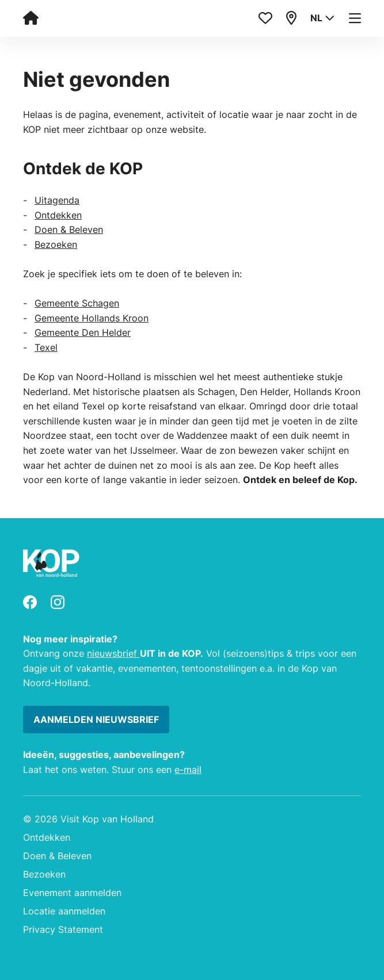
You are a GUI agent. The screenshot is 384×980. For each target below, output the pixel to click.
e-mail (188, 770)
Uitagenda (57, 200)
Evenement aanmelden (72, 893)
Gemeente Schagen (77, 303)
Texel (46, 347)
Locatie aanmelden (64, 911)
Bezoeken (56, 244)
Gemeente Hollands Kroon (92, 318)
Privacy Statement (63, 929)
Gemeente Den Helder (83, 332)
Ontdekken (58, 215)
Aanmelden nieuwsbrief (96, 719)
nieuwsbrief (113, 653)
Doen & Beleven (69, 229)
